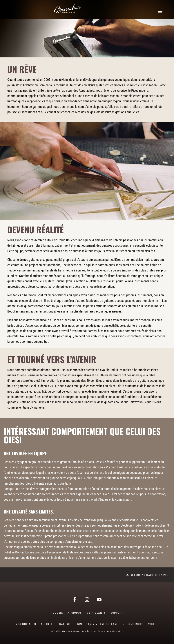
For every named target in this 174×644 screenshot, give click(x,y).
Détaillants (96, 613)
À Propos (75, 613)
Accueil (57, 613)
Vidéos (153, 624)
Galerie (65, 624)
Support (117, 613)
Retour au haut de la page (150, 575)
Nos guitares (26, 624)
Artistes (48, 624)
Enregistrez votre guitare (97, 624)
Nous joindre (133, 624)
